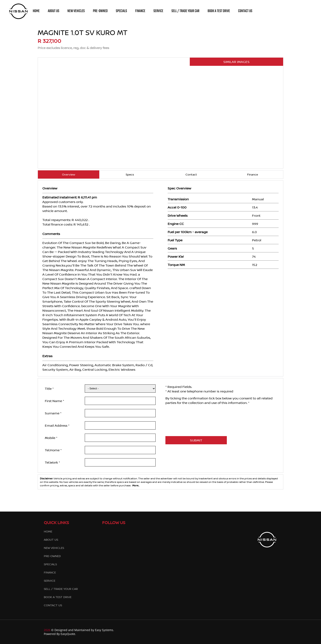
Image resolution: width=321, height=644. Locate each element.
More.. (135, 485)
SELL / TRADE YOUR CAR (185, 11)
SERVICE (158, 11)
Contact (191, 174)
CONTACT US (245, 11)
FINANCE (140, 11)
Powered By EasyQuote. (60, 634)
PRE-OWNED (100, 11)
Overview (69, 174)
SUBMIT (196, 440)
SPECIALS (121, 11)
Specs (130, 174)
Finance (253, 174)
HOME (36, 11)
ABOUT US (53, 11)
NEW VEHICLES (76, 11)
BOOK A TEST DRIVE (219, 11)
